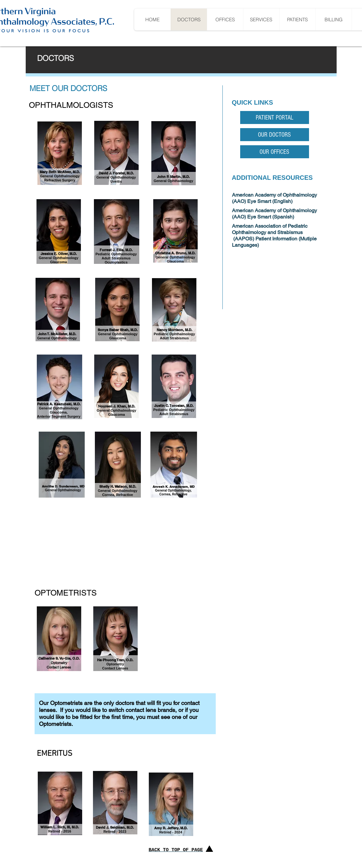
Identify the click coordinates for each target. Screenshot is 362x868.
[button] (297, 20)
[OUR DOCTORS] (275, 135)
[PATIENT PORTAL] (275, 117)
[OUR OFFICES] (275, 152)
